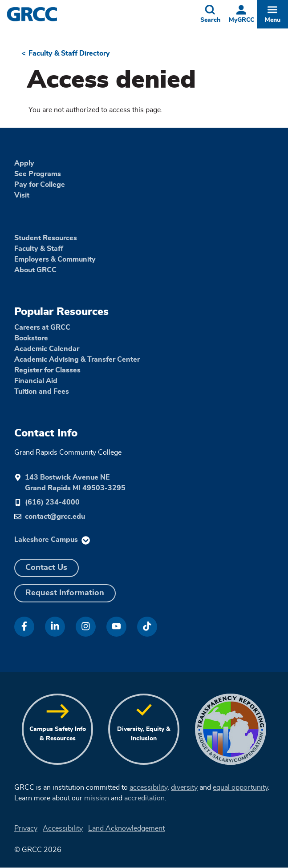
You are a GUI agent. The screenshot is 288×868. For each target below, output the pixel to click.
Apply (24, 163)
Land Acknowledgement (126, 828)
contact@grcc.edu (55, 517)
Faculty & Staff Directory (69, 53)
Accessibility (63, 828)
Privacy (26, 828)
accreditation (144, 798)
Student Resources (46, 238)
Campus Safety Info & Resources (58, 734)
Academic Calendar (47, 349)
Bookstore (31, 338)
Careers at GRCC (42, 327)
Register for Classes (47, 370)
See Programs (38, 174)
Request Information (65, 593)
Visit (22, 195)
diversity (184, 787)
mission (97, 798)
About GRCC (35, 270)
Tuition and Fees (42, 392)
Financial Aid (36, 381)
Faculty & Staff (39, 249)
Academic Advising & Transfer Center (77, 359)
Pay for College (40, 185)
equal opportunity (240, 787)
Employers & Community (55, 259)
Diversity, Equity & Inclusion (144, 734)
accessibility (148, 787)
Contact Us (46, 568)
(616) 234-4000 (52, 502)
